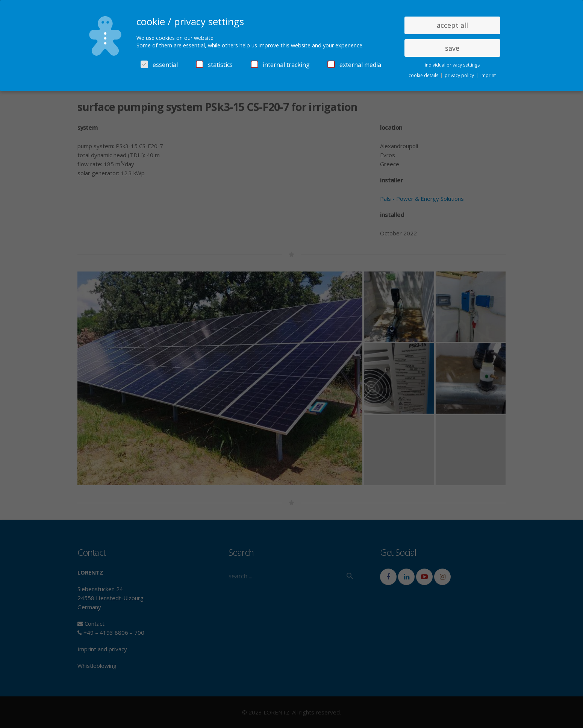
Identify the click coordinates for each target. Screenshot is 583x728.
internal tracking (280, 65)
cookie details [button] (424, 75)
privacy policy (460, 75)
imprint (488, 75)
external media (354, 65)
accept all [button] (452, 25)
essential (159, 65)
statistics (214, 65)
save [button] (452, 48)
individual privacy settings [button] (452, 65)
